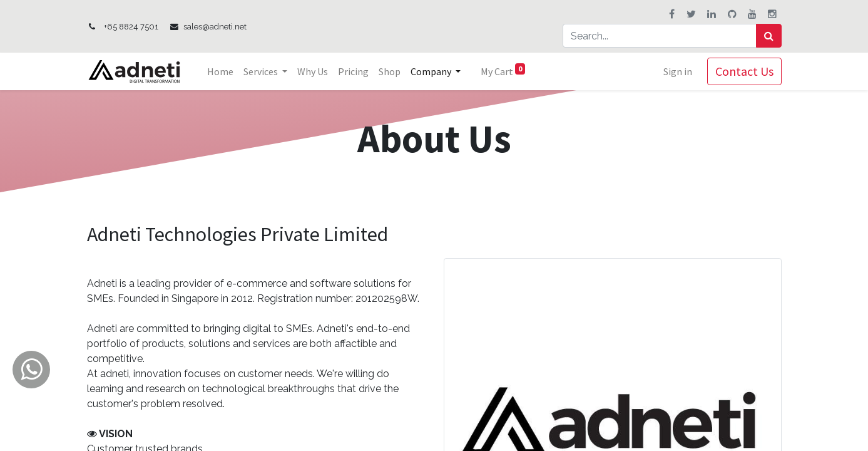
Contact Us (744, 71)
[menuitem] (220, 71)
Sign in (678, 71)
